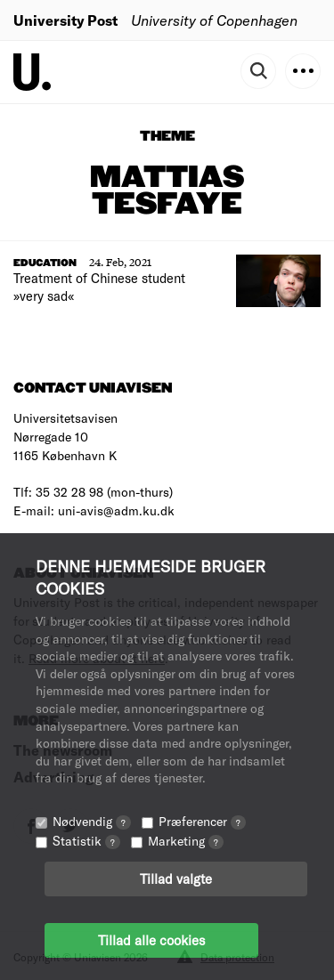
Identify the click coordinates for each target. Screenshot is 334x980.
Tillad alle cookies (151, 940)
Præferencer (202, 821)
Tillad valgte (176, 879)
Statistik (86, 841)
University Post (65, 20)
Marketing (186, 841)
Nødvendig (92, 821)
